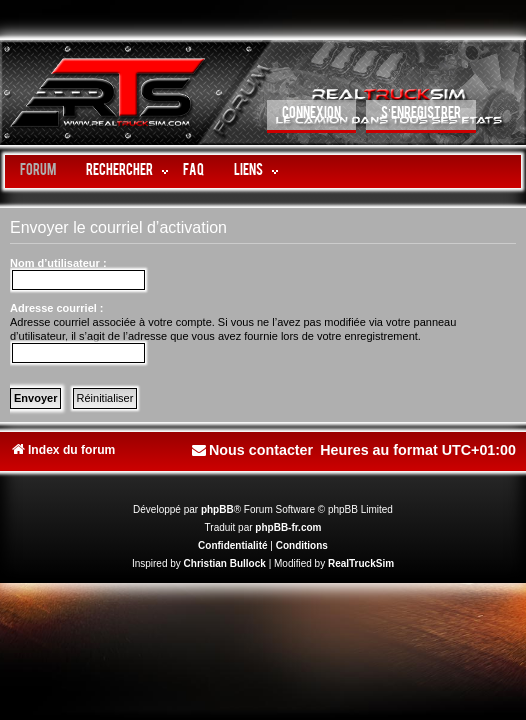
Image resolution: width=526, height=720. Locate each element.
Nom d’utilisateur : (58, 263)
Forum (38, 171)
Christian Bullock (225, 563)
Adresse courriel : (57, 308)
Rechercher (119, 171)
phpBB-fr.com (288, 527)
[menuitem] (311, 116)
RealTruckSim (361, 563)
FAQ (193, 171)
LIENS (248, 171)
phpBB (217, 509)
